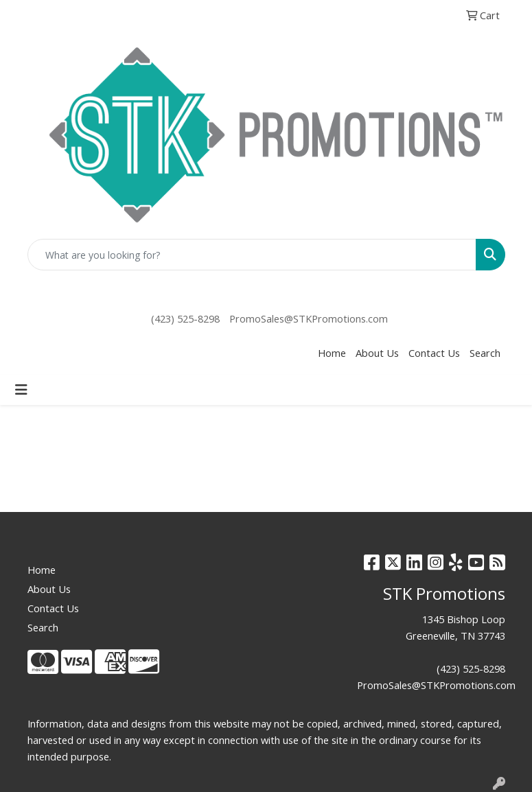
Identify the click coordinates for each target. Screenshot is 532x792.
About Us (377, 353)
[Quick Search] (252, 255)
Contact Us (434, 353)
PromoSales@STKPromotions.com (309, 318)
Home (332, 353)
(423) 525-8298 (185, 318)
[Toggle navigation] (21, 390)
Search (485, 353)
